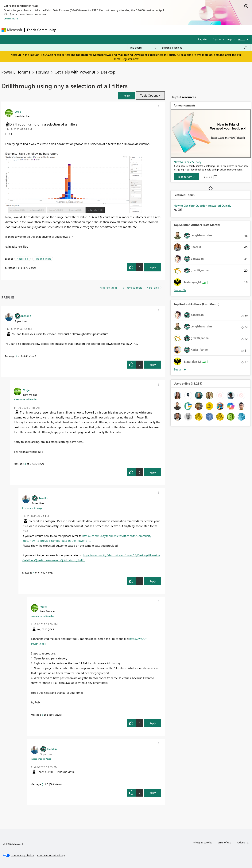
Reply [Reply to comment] (153, 365)
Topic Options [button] (149, 95)
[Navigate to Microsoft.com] (12, 30)
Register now (130, 59)
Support (161, 30)
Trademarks (242, 842)
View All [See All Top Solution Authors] (180, 290)
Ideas (97, 30)
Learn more (11, 18)
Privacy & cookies (202, 842)
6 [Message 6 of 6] (42, 784)
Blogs (131, 30)
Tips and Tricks (43, 259)
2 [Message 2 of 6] (17, 356)
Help (229, 39)
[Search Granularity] (143, 48)
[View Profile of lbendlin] (26, 316)
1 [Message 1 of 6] (17, 268)
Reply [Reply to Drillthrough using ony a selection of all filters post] (153, 267)
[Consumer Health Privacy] (51, 855)
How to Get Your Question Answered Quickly (202, 206)
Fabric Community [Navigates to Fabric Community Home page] (41, 30)
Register (203, 39)
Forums (64, 30)
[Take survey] (186, 177)
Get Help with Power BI (75, 72)
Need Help (23, 259)
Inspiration (81, 30)
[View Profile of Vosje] (18, 111)
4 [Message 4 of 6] (34, 572)
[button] (127, 96)
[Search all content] (205, 48)
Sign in (217, 39)
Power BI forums (16, 72)
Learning (145, 30)
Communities (114, 30)
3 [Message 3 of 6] (25, 464)
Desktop (108, 72)
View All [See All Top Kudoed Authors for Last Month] (180, 369)
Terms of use (224, 842)
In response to (25, 399)
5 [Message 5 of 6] (42, 715)
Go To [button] (242, 39)
